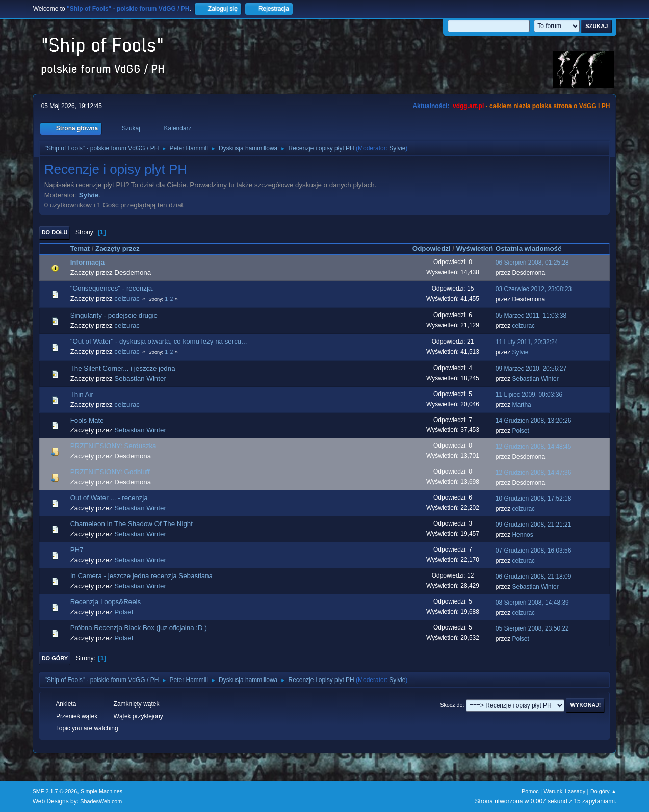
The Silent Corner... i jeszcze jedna (123, 368)
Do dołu (55, 232)
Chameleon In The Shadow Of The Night (132, 524)
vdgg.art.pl (468, 106)
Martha (521, 405)
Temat (80, 248)
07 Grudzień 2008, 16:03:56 (534, 551)
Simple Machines (101, 791)
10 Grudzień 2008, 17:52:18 (534, 499)
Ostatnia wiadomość (533, 248)
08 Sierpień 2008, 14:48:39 (532, 603)
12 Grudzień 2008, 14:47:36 (534, 473)
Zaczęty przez (118, 248)
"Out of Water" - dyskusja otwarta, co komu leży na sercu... (159, 341)
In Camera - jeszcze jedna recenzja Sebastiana (141, 576)
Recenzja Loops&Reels (106, 602)
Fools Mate (87, 420)
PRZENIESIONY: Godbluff (110, 472)
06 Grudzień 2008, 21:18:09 (534, 577)
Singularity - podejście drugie (114, 315)
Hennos (522, 535)
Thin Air (82, 394)
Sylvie (397, 148)
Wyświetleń (475, 248)
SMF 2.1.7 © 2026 (55, 791)
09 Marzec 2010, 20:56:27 (531, 369)
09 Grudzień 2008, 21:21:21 (534, 525)
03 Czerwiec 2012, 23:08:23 (534, 289)
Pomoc (530, 791)
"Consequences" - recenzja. (112, 288)
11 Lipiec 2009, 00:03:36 (529, 395)
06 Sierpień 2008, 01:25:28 (532, 263)
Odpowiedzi (432, 248)
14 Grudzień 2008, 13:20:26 (534, 421)
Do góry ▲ (603, 791)
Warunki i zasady (564, 791)
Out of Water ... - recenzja (109, 498)
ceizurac (127, 298)
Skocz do (451, 705)
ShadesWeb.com (101, 801)
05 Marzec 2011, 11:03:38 (531, 316)
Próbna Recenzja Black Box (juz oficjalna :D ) (139, 628)
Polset (520, 431)
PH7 (77, 550)
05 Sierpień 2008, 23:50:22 (532, 628)
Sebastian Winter (140, 378)
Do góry (55, 658)
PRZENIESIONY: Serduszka (113, 446)
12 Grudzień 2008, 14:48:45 (534, 447)
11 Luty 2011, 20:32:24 (527, 342)
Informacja (87, 262)
